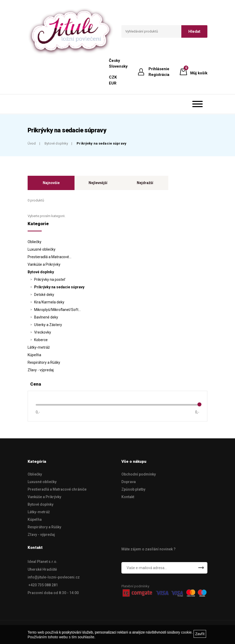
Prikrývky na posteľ (50, 279)
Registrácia (159, 75)
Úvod (32, 143)
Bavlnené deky (46, 317)
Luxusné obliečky (42, 249)
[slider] (199, 404)
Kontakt (128, 497)
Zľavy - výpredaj (41, 370)
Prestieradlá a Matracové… (50, 257)
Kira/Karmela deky (49, 302)
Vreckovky (43, 332)
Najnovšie (51, 183)
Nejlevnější (98, 183)
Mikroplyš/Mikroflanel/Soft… (57, 310)
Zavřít (200, 634)
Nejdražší (145, 183)
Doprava (129, 482)
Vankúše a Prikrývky (44, 264)
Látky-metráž (39, 347)
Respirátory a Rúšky (44, 362)
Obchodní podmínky (139, 474)
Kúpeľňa (34, 355)
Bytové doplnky (56, 143)
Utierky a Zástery (48, 325)
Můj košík (199, 71)
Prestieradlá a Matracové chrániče (57, 489)
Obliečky (35, 242)
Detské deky (44, 295)
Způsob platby (133, 489)
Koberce (41, 340)
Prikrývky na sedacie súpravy (101, 143)
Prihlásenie (159, 69)
